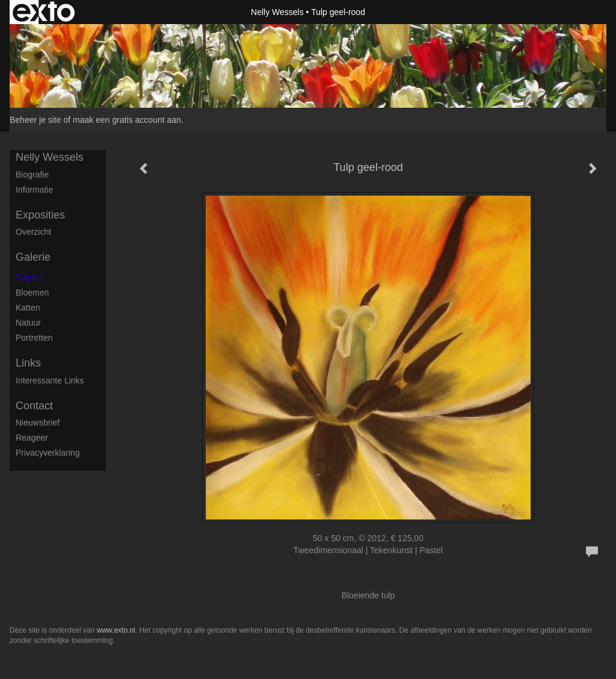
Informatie (34, 190)
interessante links (50, 380)
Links (28, 363)
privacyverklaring (48, 453)
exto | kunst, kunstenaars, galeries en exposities (44, 12)
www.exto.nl (116, 630)
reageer (32, 438)
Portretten (34, 338)
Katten (28, 308)
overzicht (33, 232)
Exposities (40, 215)
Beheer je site (35, 120)
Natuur (28, 323)
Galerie (33, 257)
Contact (34, 406)
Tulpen (28, 277)
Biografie (32, 175)
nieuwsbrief (38, 423)
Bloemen (32, 293)
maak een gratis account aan (127, 120)
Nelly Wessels (277, 12)
